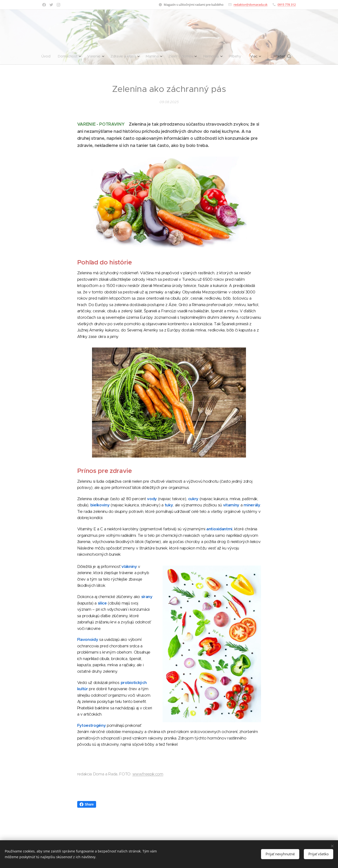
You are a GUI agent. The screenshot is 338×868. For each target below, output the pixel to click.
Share (87, 804)
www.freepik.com (148, 774)
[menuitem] (45, 56)
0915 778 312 (287, 5)
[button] (285, 56)
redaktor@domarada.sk (251, 5)
